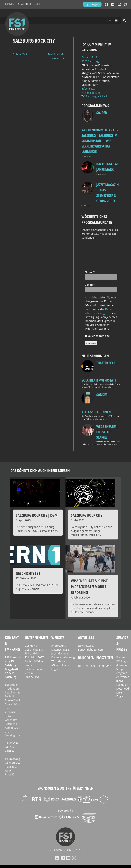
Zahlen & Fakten (35, 661)
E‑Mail (90, 285)
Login (55, 669)
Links (119, 693)
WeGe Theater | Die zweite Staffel (107, 432)
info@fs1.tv (9, 4)
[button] (110, 20)
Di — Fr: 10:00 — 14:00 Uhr (94, 666)
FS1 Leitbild (32, 653)
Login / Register (92, 4)
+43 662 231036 (24, 4)
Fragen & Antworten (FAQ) (123, 677)
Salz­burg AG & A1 (97, 96)
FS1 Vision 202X (34, 657)
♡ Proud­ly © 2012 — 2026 (65, 850)
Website (58, 637)
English (37, 4)
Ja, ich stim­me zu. (98, 336)
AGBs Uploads (60, 665)
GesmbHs (31, 646)
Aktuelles (86, 637)
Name (90, 272)
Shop (120, 669)
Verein (29, 673)
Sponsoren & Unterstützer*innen (65, 788)
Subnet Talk (20, 54)
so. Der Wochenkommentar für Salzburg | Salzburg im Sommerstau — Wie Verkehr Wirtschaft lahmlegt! (100, 132)
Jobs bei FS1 (32, 677)
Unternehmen (36, 637)
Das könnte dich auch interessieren (40, 470)
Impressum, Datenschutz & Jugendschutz (60, 650)
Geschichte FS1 (34, 650)
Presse (120, 657)
